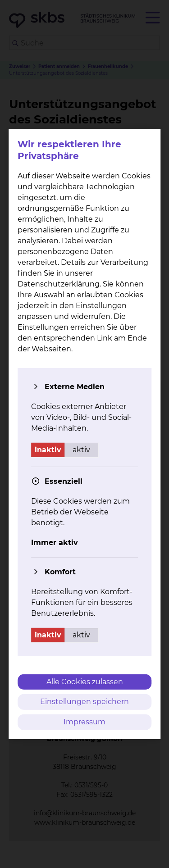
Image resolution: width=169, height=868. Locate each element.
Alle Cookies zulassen (85, 681)
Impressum (84, 722)
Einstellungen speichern (84, 702)
